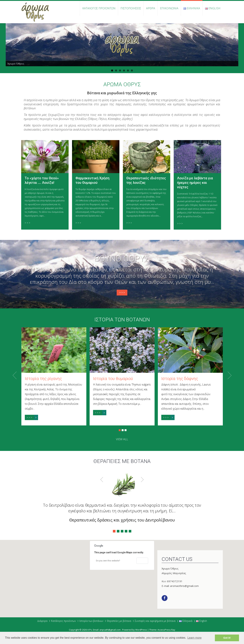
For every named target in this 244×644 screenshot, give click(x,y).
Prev (15, 375)
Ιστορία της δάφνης (180, 379)
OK (142, 561)
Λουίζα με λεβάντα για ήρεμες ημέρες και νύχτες (195, 183)
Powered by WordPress (135, 630)
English (213, 8)
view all (122, 439)
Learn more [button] (195, 638)
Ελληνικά (192, 8)
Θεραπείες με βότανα (119, 621)
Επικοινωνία (169, 8)
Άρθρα (151, 8)
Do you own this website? (108, 561)
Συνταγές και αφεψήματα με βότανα (155, 621)
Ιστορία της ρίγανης (43, 379)
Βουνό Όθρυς (122, 259)
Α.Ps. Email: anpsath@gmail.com (104, 630)
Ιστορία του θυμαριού (113, 379)
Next (230, 375)
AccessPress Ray (166, 630)
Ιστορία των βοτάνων (122, 320)
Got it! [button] (227, 638)
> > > (27, 223)
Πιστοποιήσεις (131, 8)
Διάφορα (42, 621)
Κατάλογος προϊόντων (99, 8)
